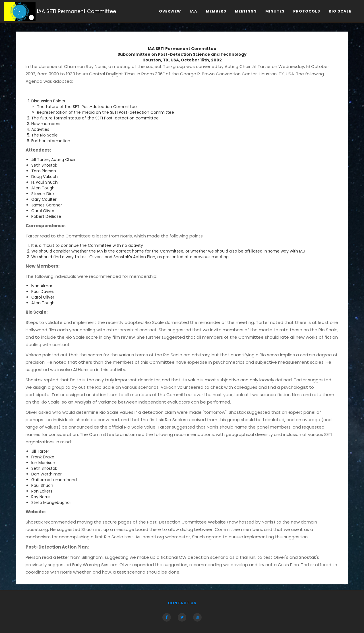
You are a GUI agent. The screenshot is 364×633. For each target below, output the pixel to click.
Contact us (182, 603)
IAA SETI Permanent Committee (60, 12)
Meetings (246, 11)
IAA (194, 11)
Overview (170, 11)
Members (216, 11)
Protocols (307, 11)
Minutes (275, 11)
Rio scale (340, 11)
